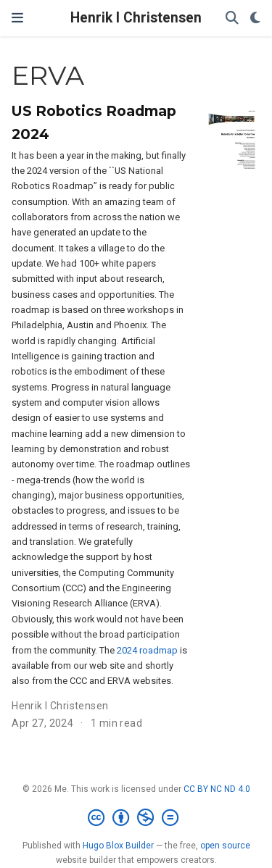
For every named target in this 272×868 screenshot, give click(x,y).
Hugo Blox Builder (118, 846)
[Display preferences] (255, 18)
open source (225, 846)
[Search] (232, 18)
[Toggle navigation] (17, 18)
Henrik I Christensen (136, 18)
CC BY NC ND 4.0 (217, 789)
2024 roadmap (147, 650)
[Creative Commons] (136, 818)
